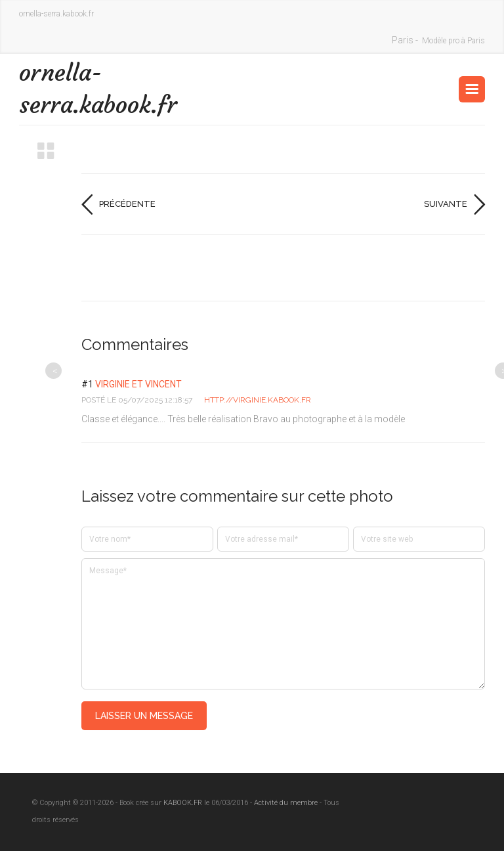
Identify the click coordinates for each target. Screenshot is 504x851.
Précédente (127, 204)
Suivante (446, 204)
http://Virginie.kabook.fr (258, 400)
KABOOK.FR (183, 803)
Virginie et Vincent (138, 384)
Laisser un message (144, 716)
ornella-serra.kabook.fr (98, 89)
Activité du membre (286, 803)
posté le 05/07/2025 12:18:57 (137, 400)
